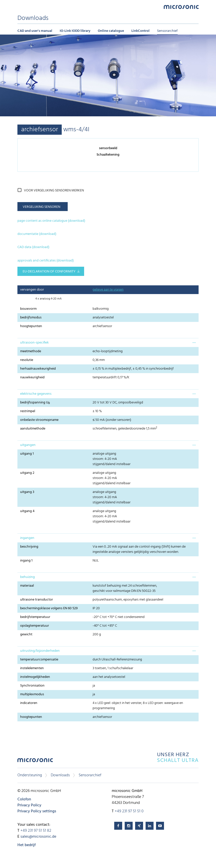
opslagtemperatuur (35, 626)
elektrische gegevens (36, 394)
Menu (20, 7)
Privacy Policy (29, 805)
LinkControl (140, 31)
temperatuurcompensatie (39, 660)
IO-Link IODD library (75, 31)
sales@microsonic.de (38, 837)
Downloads (60, 775)
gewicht (26, 634)
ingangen (27, 538)
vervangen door (32, 290)
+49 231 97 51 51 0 (129, 811)
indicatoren (29, 703)
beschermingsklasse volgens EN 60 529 (49, 608)
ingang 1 (26, 561)
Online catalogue (111, 31)
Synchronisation (32, 686)
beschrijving (29, 547)
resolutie (27, 360)
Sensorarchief (167, 31)
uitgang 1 (27, 454)
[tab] (108, 343)
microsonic (35, 761)
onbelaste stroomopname (39, 420)
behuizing (27, 577)
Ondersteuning (30, 775)
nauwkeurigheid (32, 377)
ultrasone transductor (37, 600)
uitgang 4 (27, 511)
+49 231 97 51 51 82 (36, 831)
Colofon (24, 799)
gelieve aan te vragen (108, 290)
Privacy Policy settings (37, 811)
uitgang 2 (27, 473)
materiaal (27, 586)
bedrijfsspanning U (35, 403)
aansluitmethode (33, 429)
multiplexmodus (32, 694)
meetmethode (31, 351)
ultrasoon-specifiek (34, 343)
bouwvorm (28, 309)
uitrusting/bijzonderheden (40, 651)
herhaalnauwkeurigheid (38, 369)
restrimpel (28, 411)
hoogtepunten (31, 326)
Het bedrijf (27, 845)
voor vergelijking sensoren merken (54, 191)
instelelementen (32, 668)
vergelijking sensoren (41, 207)
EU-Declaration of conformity (49, 272)
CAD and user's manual (35, 31)
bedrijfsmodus (31, 318)
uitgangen (28, 445)
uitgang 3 (27, 492)
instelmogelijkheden (35, 677)
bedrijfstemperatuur (35, 617)
